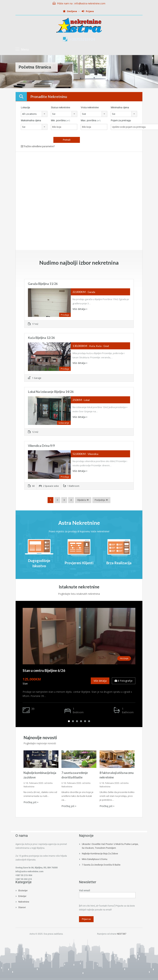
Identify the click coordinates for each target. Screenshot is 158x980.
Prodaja (124, 658)
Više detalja (80, 309)
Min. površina (60, 120)
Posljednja (100, 500)
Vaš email (107, 893)
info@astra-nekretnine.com (90, 3)
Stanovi (22, 907)
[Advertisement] (79, 176)
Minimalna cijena (120, 107)
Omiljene (70, 11)
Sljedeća (82, 500)
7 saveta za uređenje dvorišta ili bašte (101, 864)
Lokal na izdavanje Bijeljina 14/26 (51, 392)
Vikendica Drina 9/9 (41, 446)
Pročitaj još (31, 802)
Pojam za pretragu (121, 120)
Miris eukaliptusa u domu (95, 859)
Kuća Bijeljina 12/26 (41, 338)
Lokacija (25, 107)
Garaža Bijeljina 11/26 (43, 284)
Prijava (88, 11)
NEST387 (122, 933)
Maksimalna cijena (31, 120)
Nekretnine (24, 901)
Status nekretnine (60, 107)
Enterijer (22, 896)
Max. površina (91, 120)
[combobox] (34, 114)
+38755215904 (82, 39)
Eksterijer (23, 890)
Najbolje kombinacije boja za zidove (100, 853)
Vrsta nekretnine (90, 107)
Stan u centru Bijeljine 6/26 (44, 670)
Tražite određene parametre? (38, 146)
